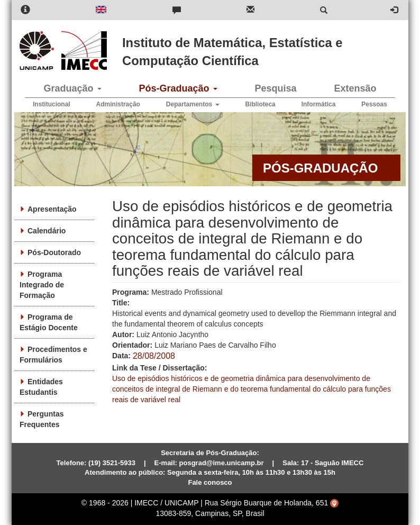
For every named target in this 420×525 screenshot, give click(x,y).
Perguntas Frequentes (42, 419)
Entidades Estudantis (41, 387)
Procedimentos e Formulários (53, 355)
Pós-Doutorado (54, 252)
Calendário (47, 231)
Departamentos (193, 104)
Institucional (52, 104)
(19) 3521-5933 (112, 463)
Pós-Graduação (178, 88)
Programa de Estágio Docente (49, 322)
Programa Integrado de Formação (42, 285)
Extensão (355, 88)
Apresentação (52, 209)
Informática (319, 104)
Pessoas (374, 104)
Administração (118, 104)
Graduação (72, 88)
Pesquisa (275, 88)
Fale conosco (210, 482)
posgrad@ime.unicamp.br (222, 463)
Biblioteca (260, 104)
